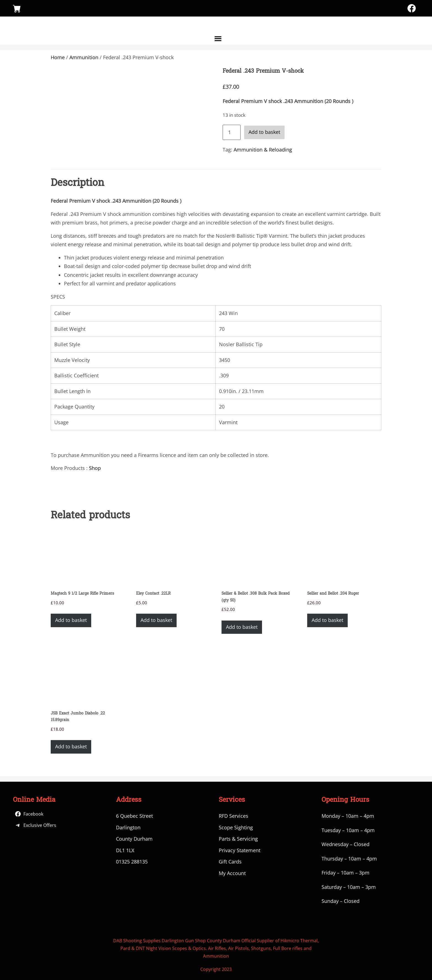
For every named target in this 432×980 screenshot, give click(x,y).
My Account (232, 873)
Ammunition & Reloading (263, 150)
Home (58, 57)
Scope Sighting (236, 827)
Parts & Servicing (238, 839)
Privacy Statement (240, 850)
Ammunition (84, 57)
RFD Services (233, 816)
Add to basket (264, 132)
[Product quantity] (232, 132)
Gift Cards (230, 862)
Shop (95, 468)
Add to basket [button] (71, 620)
